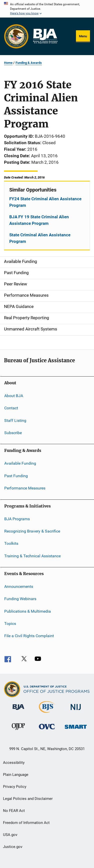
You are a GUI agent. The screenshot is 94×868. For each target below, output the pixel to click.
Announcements (19, 586)
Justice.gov (13, 847)
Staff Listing (15, 420)
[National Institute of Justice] (76, 711)
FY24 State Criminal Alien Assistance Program (45, 202)
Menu (83, 36)
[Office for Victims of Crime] (47, 730)
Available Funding (20, 463)
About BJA (14, 396)
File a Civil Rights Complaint (29, 636)
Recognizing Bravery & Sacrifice (32, 531)
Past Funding (16, 476)
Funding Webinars (20, 599)
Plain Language (16, 775)
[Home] (45, 36)
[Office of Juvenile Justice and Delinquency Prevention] (18, 731)
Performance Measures (25, 488)
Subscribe (13, 433)
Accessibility (14, 763)
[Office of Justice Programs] (16, 36)
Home (8, 63)
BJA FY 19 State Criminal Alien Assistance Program (39, 220)
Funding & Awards (29, 63)
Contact (11, 408)
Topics (10, 624)
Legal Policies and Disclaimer (28, 799)
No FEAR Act (14, 811)
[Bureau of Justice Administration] (18, 711)
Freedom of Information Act (26, 823)
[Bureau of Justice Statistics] (47, 714)
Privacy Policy (15, 787)
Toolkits (11, 543)
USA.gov (10, 835)
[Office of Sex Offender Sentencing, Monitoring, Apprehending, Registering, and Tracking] (76, 730)
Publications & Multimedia (28, 611)
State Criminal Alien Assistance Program (40, 238)
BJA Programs (17, 519)
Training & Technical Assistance (32, 556)
